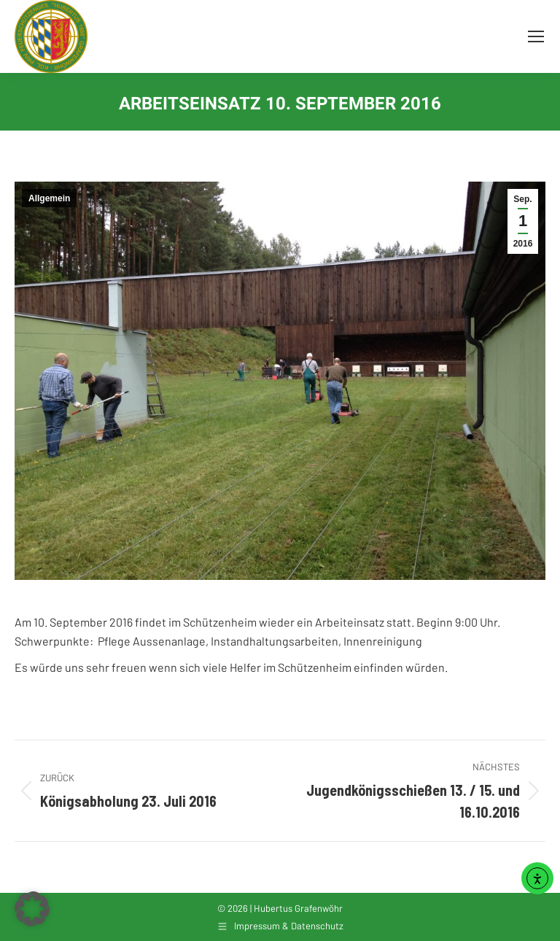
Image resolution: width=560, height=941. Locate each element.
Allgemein (49, 198)
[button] (32, 909)
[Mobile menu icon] (536, 36)
